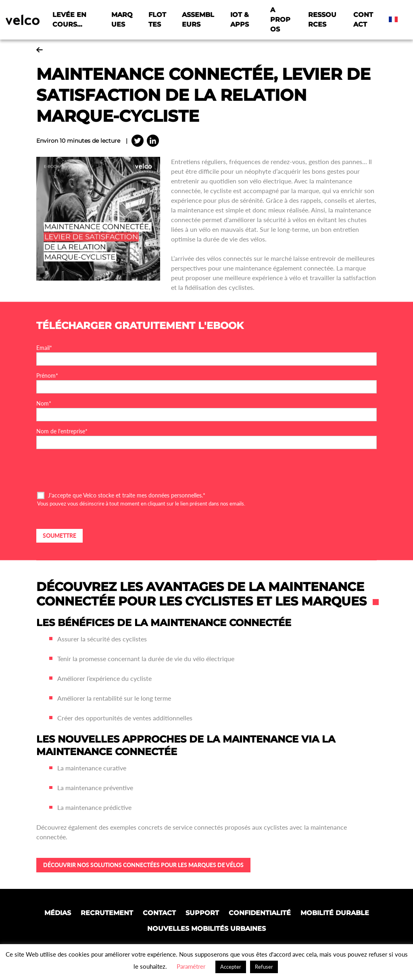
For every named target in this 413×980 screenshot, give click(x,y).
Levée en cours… (69, 20)
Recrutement (107, 913)
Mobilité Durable (335, 913)
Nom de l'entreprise (62, 431)
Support (202, 913)
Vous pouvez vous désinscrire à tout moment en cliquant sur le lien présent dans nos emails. (141, 504)
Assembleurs (198, 20)
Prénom (47, 376)
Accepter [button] (231, 967)
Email (44, 348)
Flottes (157, 20)
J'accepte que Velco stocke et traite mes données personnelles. (127, 495)
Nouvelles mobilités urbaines (206, 929)
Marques (122, 20)
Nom (44, 403)
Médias (58, 913)
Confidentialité (260, 913)
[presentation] (98, 470)
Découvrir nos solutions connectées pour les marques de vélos (143, 865)
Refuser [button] (264, 967)
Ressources (322, 20)
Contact (363, 20)
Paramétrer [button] (191, 966)
